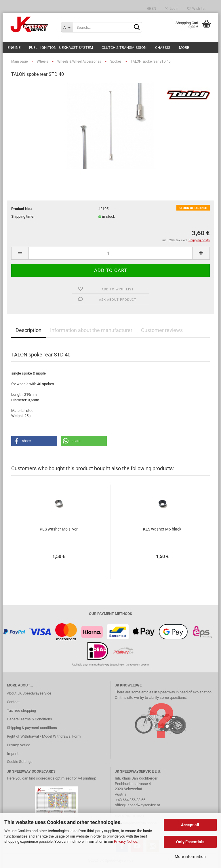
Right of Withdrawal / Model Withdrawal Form (44, 736)
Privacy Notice (126, 841)
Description (28, 330)
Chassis (163, 48)
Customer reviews (162, 330)
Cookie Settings (20, 762)
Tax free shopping (21, 710)
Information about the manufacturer (91, 330)
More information (190, 857)
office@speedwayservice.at (137, 805)
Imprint (13, 754)
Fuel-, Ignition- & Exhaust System (61, 48)
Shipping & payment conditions (32, 728)
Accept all (190, 825)
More (184, 48)
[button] (34, 441)
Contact (13, 702)
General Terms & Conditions (29, 719)
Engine (14, 48)
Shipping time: (23, 216)
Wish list (196, 9)
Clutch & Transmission (124, 48)
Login (172, 9)
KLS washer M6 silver (59, 529)
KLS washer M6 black (162, 529)
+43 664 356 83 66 (130, 800)
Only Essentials (190, 842)
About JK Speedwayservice (29, 693)
